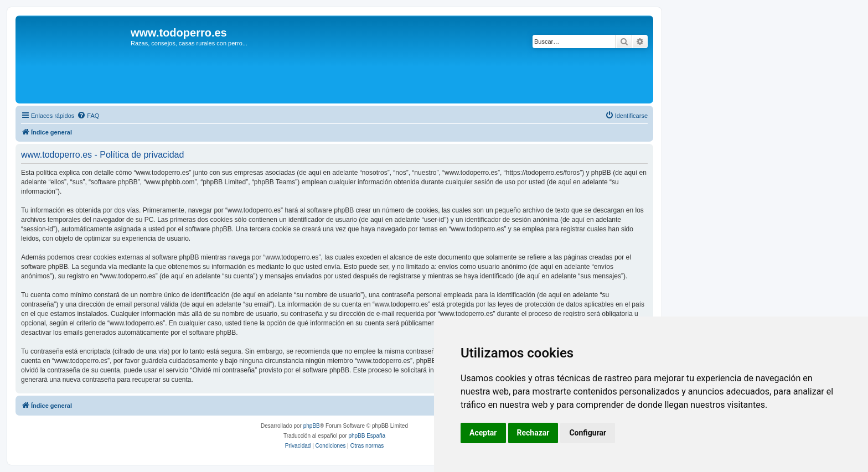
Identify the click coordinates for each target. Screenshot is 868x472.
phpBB (312, 426)
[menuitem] (88, 116)
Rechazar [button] (533, 433)
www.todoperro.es (179, 33)
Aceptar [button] (483, 433)
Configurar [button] (588, 433)
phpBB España (367, 436)
